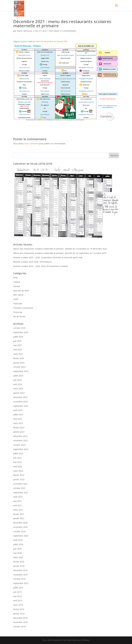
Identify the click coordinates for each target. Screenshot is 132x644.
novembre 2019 (20, 575)
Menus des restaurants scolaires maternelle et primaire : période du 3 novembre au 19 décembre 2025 (60, 249)
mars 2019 (18, 605)
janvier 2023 (19, 432)
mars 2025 (18, 354)
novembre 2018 (20, 622)
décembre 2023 (20, 397)
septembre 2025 (21, 332)
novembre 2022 (20, 441)
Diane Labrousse (25, 31)
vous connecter (31, 144)
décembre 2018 (20, 618)
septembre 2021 (21, 492)
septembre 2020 (21, 536)
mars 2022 (18, 471)
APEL (16, 278)
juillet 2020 (18, 544)
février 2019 (19, 609)
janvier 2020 (19, 566)
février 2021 (19, 514)
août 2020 (18, 540)
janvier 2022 (19, 479)
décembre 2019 (20, 570)
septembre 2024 (21, 371)
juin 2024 (17, 380)
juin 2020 (17, 549)
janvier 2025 (19, 363)
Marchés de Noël (21, 291)
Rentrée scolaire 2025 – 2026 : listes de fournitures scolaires (41, 266)
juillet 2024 (18, 376)
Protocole (18, 312)
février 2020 (19, 562)
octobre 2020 (19, 531)
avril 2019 (18, 601)
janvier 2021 (19, 518)
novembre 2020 (20, 527)
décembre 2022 (20, 436)
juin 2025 (17, 341)
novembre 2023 (20, 402)
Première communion (23, 308)
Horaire (17, 286)
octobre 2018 (19, 627)
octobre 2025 (19, 328)
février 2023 (19, 428)
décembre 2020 (20, 523)
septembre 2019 (21, 583)
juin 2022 (17, 458)
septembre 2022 (21, 449)
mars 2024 (18, 389)
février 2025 (19, 358)
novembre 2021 (20, 484)
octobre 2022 (19, 445)
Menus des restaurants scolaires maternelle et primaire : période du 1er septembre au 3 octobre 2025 (60, 253)
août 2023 (18, 410)
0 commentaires (69, 31)
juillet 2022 (18, 453)
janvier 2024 (19, 393)
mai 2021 (17, 501)
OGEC (16, 299)
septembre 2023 (21, 406)
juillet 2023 (18, 415)
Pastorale (18, 304)
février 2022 (19, 475)
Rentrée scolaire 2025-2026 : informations (32, 262)
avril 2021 (18, 505)
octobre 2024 (19, 367)
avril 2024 (18, 384)
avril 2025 (18, 350)
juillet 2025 (18, 337)
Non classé (54, 31)
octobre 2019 (19, 579)
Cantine (17, 282)
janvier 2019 (19, 614)
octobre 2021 (19, 488)
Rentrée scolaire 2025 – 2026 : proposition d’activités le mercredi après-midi (48, 257)
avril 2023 (18, 419)
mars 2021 (18, 510)
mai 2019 (17, 596)
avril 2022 (18, 466)
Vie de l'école (19, 316)
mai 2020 (17, 553)
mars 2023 (18, 423)
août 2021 (18, 497)
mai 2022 (17, 462)
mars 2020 (18, 557)
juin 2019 (17, 592)
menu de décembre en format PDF (51, 41)
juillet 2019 (18, 588)
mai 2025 (17, 345)
